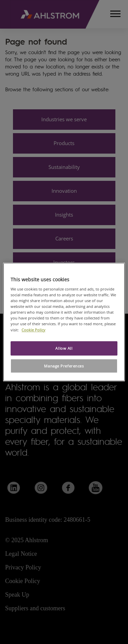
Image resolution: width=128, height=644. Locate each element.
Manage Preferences (64, 366)
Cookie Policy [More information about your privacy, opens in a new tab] (33, 330)
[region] (64, 322)
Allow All (64, 348)
